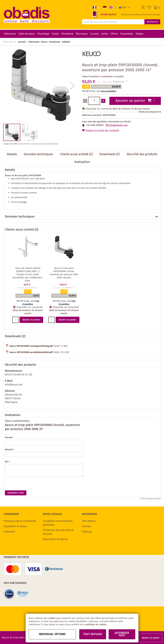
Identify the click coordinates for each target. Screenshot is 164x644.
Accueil (22, 42)
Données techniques (20, 217)
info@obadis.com (118, 125)
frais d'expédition (109, 91)
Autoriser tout (122, 634)
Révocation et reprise (55, 539)
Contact (87, 526)
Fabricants (34, 42)
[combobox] (113, 22)
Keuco (44, 42)
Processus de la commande (20, 521)
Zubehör (66, 42)
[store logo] (27, 15)
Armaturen (55, 42)
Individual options (52, 634)
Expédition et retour (16, 526)
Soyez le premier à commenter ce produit (103, 77)
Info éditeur (89, 521)
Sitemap (87, 532)
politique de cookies (96, 625)
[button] (125, 7)
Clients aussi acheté (19, 230)
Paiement (9, 532)
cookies (52, 618)
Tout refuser (93, 634)
